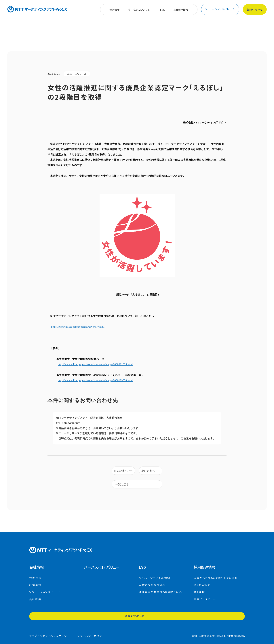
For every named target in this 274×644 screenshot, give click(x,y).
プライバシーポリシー (91, 635)
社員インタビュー (205, 605)
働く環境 (199, 597)
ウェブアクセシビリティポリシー (50, 635)
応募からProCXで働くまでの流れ (216, 583)
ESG (162, 10)
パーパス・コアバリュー (140, 10)
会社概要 (35, 605)
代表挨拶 (35, 583)
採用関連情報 (180, 10)
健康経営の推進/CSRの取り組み (160, 597)
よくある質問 (202, 590)
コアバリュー (102, 573)
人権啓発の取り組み (152, 590)
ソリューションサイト (45, 597)
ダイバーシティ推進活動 (155, 583)
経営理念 (35, 590)
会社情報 (115, 10)
